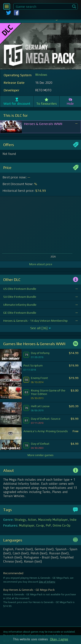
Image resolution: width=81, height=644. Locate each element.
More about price (41, 264)
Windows (41, 75)
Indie (73, 520)
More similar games (40, 455)
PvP (48, 526)
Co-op (40, 526)
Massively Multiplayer (53, 520)
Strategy (20, 520)
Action (32, 520)
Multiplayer (27, 526)
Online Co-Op (62, 526)
